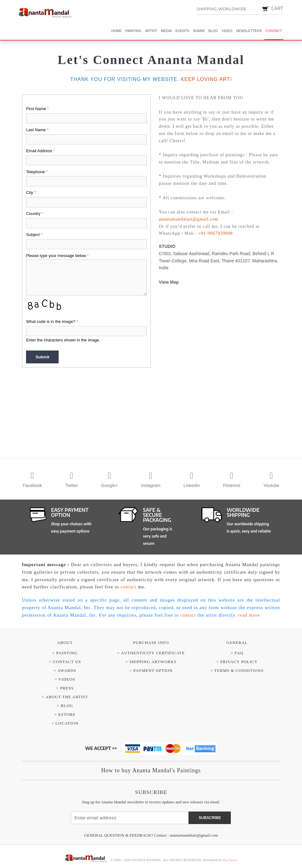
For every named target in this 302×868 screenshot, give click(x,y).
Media (166, 31)
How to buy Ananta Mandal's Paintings (151, 770)
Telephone (37, 172)
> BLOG (65, 706)
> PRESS (65, 688)
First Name (37, 109)
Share (199, 31)
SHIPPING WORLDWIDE (222, 9)
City (31, 193)
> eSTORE (65, 714)
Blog (213, 31)
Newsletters (249, 31)
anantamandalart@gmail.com (194, 835)
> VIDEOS (65, 679)
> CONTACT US (65, 662)
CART (273, 8)
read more (249, 615)
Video (227, 31)
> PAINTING (65, 653)
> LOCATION (65, 723)
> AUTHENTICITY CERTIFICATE (151, 653)
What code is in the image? (52, 321)
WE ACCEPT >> (101, 748)
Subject (34, 235)
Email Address (40, 151)
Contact (274, 31)
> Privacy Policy (237, 662)
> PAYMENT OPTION (151, 670)
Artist (151, 31)
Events (182, 31)
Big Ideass (230, 860)
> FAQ (237, 653)
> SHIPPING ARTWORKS (151, 662)
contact (128, 587)
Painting (133, 31)
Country (34, 214)
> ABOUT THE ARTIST (65, 697)
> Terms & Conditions (237, 670)
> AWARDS (65, 670)
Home (117, 31)
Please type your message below (57, 256)
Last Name (37, 130)
